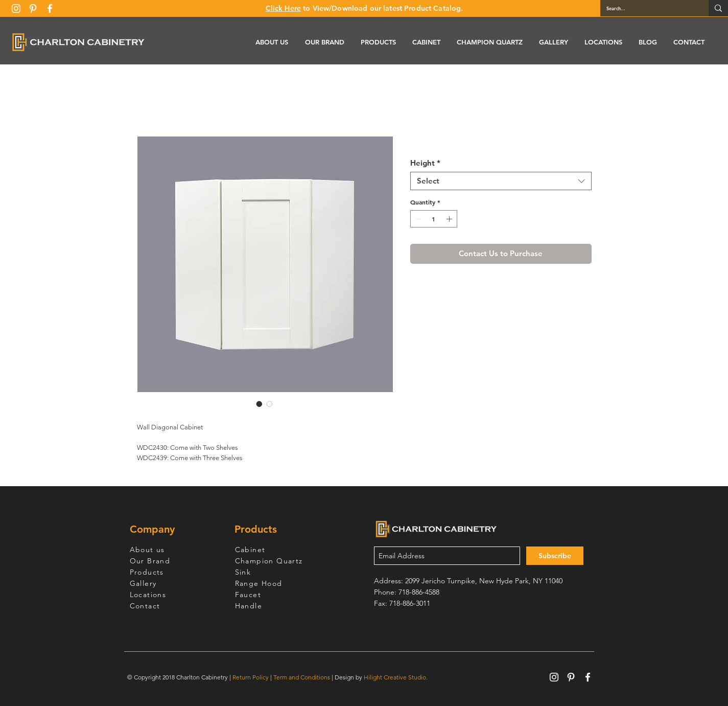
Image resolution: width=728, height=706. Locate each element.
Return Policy (251, 677)
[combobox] (501, 181)
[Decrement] (417, 219)
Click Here (283, 8)
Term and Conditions (302, 677)
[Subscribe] (555, 556)
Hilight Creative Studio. (396, 677)
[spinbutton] (434, 219)
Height (425, 163)
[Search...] (647, 8)
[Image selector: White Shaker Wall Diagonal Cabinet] (260, 404)
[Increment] (450, 219)
